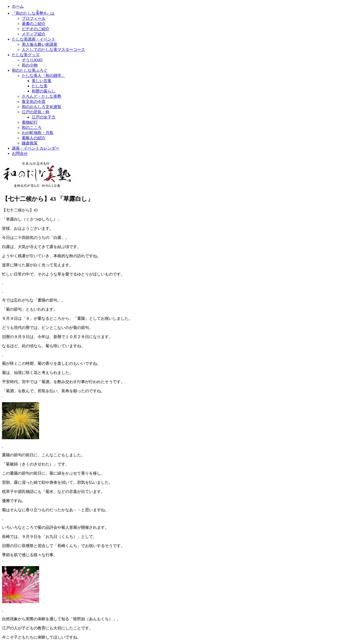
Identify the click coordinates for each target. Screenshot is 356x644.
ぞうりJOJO (32, 60)
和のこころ (32, 127)
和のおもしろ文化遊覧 (42, 107)
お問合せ (20, 153)
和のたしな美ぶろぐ (30, 70)
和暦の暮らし (44, 91)
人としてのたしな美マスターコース (53, 50)
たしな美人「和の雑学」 (44, 76)
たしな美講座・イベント (34, 39)
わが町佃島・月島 (38, 133)
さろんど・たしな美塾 (42, 96)
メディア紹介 (34, 34)
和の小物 (30, 65)
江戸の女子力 (44, 117)
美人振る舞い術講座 (40, 44)
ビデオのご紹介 (36, 29)
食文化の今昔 (34, 102)
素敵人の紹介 (34, 138)
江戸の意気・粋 (36, 112)
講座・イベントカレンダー (36, 148)
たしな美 (40, 86)
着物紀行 (30, 122)
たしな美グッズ (26, 55)
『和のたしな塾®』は (33, 13)
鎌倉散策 (30, 143)
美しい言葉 (42, 81)
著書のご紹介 (34, 24)
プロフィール (34, 18)
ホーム (18, 6)
